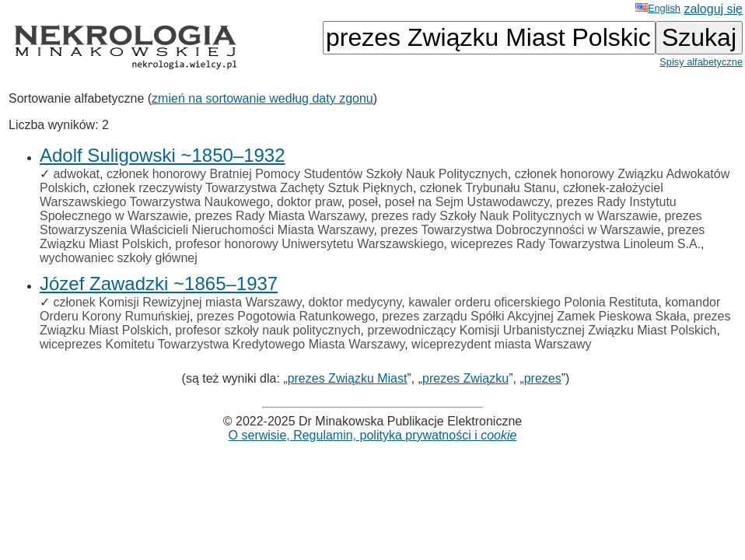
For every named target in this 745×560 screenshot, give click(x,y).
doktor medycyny (355, 302)
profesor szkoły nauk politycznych (268, 330)
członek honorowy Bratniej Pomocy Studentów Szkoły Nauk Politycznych (307, 174)
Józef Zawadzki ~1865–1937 (159, 283)
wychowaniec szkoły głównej (119, 258)
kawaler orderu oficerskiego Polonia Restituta (533, 302)
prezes (543, 378)
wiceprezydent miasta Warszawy (501, 344)
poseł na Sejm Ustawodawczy (467, 202)
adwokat (76, 174)
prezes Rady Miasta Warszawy (280, 216)
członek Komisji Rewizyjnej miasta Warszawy (177, 302)
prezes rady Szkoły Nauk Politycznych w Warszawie (514, 216)
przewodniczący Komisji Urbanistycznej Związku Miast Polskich (542, 330)
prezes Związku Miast (348, 378)
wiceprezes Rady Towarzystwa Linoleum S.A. (575, 244)
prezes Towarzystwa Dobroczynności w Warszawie (520, 230)
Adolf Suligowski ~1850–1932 (163, 155)
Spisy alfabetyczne (701, 62)
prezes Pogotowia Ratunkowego (286, 316)
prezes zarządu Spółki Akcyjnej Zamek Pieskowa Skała (534, 316)
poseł (363, 202)
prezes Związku (465, 378)
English (658, 8)
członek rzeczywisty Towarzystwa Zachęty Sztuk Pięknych (252, 188)
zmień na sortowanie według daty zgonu (262, 98)
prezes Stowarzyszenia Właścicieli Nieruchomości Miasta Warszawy (371, 223)
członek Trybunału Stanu (488, 188)
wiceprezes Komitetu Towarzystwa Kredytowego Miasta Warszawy (222, 344)
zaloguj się (713, 9)
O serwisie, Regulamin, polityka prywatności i (373, 435)
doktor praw (309, 202)
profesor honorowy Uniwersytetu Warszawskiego (309, 244)
